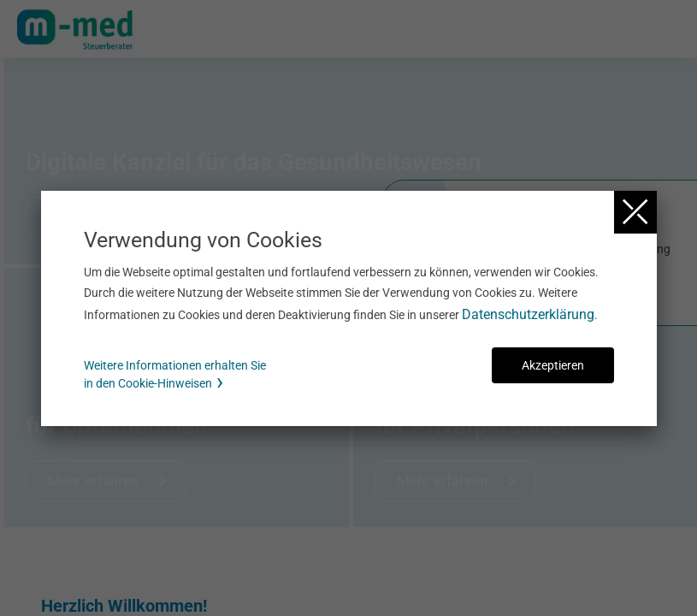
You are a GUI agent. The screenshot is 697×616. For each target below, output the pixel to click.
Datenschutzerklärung (528, 314)
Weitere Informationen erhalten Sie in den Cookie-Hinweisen (175, 374)
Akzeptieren (553, 365)
